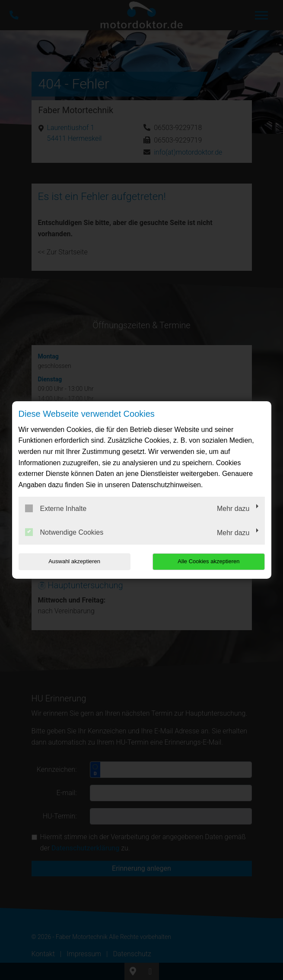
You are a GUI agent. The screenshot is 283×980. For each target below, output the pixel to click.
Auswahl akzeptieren (74, 561)
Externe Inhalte (56, 508)
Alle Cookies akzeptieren (209, 561)
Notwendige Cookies (64, 532)
